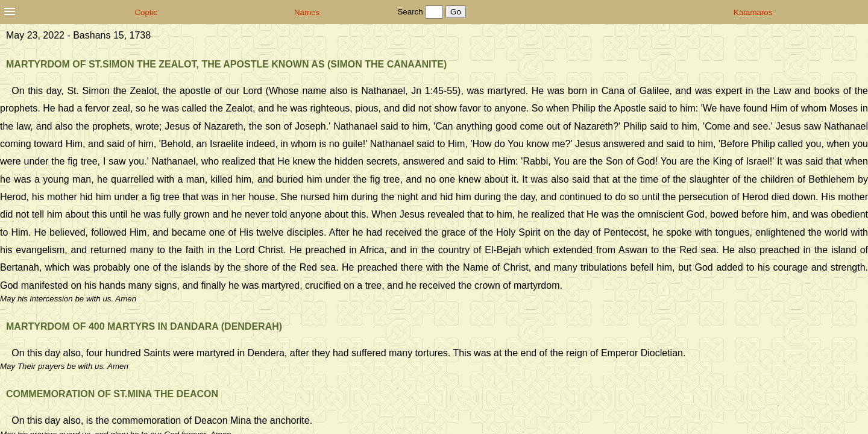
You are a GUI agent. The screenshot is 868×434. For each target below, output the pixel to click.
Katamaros (753, 12)
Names (307, 12)
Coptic (146, 12)
